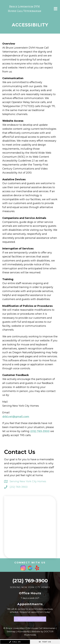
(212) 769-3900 (40, 431)
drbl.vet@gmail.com (16, 417)
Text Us (45, 642)
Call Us (15, 642)
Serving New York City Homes (28, 481)
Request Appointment (30, 619)
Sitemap (11, 631)
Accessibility (23, 631)
